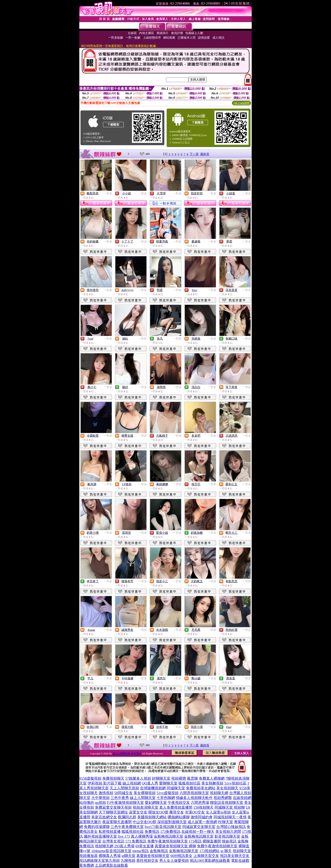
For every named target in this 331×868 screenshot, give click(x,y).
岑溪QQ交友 (195, 812)
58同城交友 (123, 793)
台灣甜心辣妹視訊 (231, 827)
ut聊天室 (128, 856)
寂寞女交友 (138, 812)
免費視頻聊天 (113, 778)
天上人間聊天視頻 (124, 788)
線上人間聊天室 (143, 798)
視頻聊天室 (242, 851)
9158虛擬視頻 (90, 778)
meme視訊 (141, 851)
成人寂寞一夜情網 (202, 822)
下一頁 (194, 154)
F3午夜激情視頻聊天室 (125, 803)
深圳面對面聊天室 (172, 822)
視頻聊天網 (219, 793)
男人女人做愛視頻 (174, 861)
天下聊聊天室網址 (113, 812)
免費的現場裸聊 (97, 827)
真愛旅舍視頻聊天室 (153, 856)
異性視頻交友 (147, 861)
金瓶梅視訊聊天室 (168, 836)
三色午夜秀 (120, 798)
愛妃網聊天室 (156, 803)
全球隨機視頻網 (153, 788)
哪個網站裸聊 (179, 817)
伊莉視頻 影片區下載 (105, 783)
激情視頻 (106, 793)
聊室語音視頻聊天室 (227, 803)
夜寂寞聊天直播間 (117, 822)
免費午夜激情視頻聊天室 (168, 841)
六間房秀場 (200, 803)
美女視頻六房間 (228, 832)
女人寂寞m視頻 (218, 812)
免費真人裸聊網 (212, 778)
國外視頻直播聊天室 (100, 836)
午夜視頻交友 (179, 803)
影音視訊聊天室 (227, 836)
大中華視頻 (100, 798)
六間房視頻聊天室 (194, 793)
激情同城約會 (202, 817)
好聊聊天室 (161, 778)
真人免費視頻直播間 (176, 807)
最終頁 (205, 154)
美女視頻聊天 (227, 788)
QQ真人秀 (150, 783)
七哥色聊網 (166, 798)
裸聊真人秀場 (110, 856)
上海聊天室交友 (206, 856)
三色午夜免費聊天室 (127, 827)
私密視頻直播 (110, 832)
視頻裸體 (179, 778)
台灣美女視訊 (113, 841)
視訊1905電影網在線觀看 (210, 861)
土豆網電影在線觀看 (111, 865)
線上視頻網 (132, 783)
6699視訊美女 (181, 856)
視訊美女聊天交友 (235, 856)
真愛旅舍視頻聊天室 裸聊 (175, 846)
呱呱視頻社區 (189, 783)
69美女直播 (145, 846)
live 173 (124, 836)
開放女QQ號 (158, 812)
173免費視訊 (170, 832)
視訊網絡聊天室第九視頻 (100, 861)
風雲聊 (192, 778)
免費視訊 (152, 832)
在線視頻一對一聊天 (198, 832)
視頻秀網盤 (223, 798)
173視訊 (195, 841)
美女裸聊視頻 (145, 793)
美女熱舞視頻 (212, 783)
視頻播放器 (88, 856)
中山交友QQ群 (144, 822)
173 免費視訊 (136, 841)
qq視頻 (100, 803)
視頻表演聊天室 (146, 807)
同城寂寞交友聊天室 (199, 827)
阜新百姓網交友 (104, 817)
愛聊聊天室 (168, 783)
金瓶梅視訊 (159, 851)
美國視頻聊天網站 (152, 817)
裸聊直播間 (212, 841)
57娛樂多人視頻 (138, 778)
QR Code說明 (241, 103)
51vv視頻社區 (235, 783)
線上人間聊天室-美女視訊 (127, 753)
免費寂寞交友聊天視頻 (113, 807)
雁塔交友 (177, 812)
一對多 (108, 193)
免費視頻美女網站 (201, 788)
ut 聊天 (226, 851)
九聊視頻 (128, 861)
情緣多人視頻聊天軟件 (194, 798)
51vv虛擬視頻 (168, 793)
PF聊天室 (225, 822)
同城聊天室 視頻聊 (230, 807)
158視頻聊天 (203, 807)
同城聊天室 (176, 788)
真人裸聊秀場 (142, 836)
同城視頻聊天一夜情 (230, 817)
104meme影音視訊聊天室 (111, 851)
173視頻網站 (209, 851)
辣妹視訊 (229, 841)
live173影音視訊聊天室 (163, 827)
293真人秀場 (124, 846)
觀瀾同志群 (127, 817)
